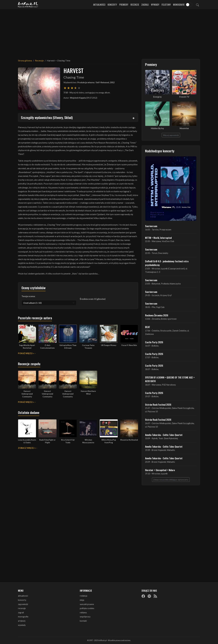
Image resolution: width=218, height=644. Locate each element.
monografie (23, 617)
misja (82, 600)
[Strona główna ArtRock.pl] (28, 5)
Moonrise (184, 128)
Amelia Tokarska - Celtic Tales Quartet (164, 435)
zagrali (21, 613)
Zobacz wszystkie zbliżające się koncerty (171, 480)
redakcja (84, 596)
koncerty (22, 600)
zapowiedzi (23, 604)
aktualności (23, 596)
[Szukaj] (197, 5)
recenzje (22, 608)
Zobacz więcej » (27, 448)
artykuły (22, 621)
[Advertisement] (109, 32)
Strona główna (25, 60)
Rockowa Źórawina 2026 (157, 315)
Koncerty (112, 5)
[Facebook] (143, 596)
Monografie (179, 5)
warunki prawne (87, 604)
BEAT (148, 327)
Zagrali (145, 5)
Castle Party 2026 (154, 342)
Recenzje (135, 5)
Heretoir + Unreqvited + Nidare (160, 470)
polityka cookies (87, 608)
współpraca (85, 617)
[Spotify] (149, 596)
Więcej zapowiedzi (171, 135)
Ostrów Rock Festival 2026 (158, 405)
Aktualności (99, 5)
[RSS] (155, 596)
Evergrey (157, 97)
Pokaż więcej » (26, 353)
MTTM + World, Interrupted (158, 238)
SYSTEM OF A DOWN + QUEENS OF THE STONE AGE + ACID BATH (170, 379)
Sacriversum (151, 226)
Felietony (166, 5)
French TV (184, 97)
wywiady (22, 625)
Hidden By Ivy (157, 128)
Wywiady (155, 5)
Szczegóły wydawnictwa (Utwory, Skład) (47, 117)
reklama (83, 613)
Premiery (124, 5)
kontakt (83, 621)
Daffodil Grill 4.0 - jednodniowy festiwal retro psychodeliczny (167, 263)
